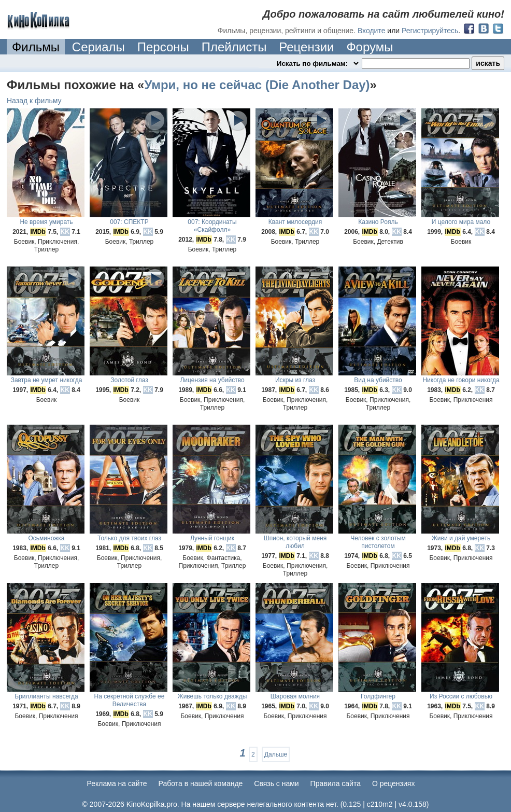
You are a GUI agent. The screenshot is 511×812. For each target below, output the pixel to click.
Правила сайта (336, 783)
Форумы (370, 47)
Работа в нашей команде (201, 783)
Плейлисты (234, 47)
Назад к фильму (34, 101)
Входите (372, 31)
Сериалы (98, 47)
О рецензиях (394, 783)
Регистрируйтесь (430, 31)
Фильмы (36, 47)
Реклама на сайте (117, 783)
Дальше (276, 754)
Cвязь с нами (276, 783)
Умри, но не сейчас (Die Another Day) (257, 85)
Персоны (163, 47)
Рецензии (306, 47)
